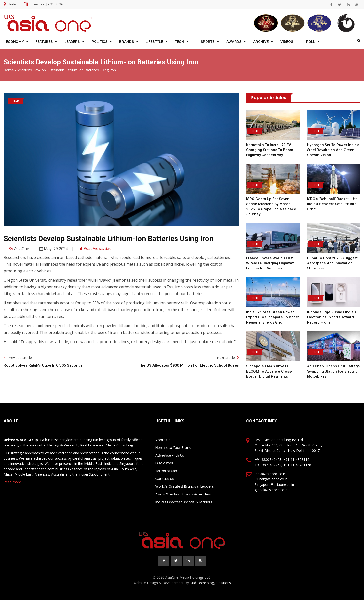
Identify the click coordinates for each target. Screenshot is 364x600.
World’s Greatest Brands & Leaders (185, 486)
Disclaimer (164, 463)
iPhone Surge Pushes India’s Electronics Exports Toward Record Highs (332, 317)
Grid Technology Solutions (210, 583)
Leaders (72, 42)
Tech (179, 42)
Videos (287, 42)
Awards (234, 42)
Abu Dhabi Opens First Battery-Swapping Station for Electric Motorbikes (334, 371)
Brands (127, 42)
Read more (12, 482)
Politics (99, 42)
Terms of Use (166, 471)
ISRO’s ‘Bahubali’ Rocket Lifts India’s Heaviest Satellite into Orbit (332, 204)
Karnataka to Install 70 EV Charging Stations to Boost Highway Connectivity (270, 150)
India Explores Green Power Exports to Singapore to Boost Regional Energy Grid (273, 317)
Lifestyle (154, 42)
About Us (163, 440)
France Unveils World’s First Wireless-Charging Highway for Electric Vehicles (270, 263)
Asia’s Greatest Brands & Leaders (183, 494)
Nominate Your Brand (173, 448)
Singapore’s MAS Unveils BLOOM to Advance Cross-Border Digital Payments (269, 371)
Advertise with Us (170, 455)
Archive (261, 42)
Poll (311, 42)
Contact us (165, 479)
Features (44, 42)
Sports (208, 42)
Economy (15, 42)
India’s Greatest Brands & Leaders (184, 502)
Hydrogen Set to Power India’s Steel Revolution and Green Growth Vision (333, 150)
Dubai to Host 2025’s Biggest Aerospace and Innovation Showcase (332, 263)
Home (9, 70)
